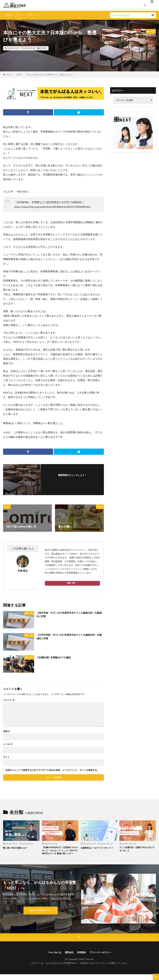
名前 (7, 731)
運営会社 (68, 958)
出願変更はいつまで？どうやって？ (97, 849)
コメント (9, 700)
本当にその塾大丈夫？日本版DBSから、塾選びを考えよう (50, 75)
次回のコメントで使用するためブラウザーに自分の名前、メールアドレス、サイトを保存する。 (52, 770)
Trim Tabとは (52, 958)
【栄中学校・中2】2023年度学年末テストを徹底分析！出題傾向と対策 (68, 615)
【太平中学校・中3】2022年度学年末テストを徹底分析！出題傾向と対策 (70, 637)
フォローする (72, 479)
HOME (9, 75)
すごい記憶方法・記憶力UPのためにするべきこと (137, 849)
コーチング (21, 15)
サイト (6, 757)
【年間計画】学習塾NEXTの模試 (57, 657)
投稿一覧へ (72, 583)
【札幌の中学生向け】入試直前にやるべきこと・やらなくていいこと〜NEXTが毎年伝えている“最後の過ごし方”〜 (60, 853)
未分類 (43, 48)
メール (8, 744)
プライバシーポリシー (102, 958)
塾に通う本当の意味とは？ (17, 848)
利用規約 (82, 958)
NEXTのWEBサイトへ (41, 915)
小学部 (32, 15)
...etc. (39, 15)
